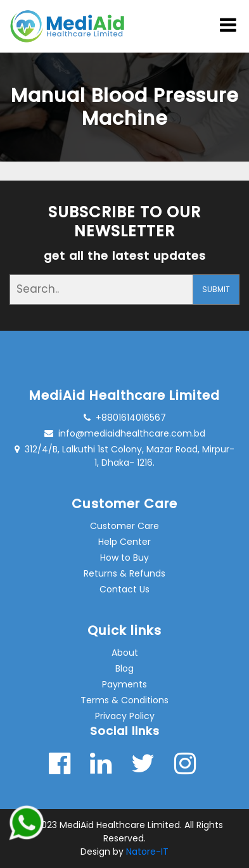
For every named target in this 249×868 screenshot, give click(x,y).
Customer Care (124, 526)
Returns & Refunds (124, 573)
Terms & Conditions (124, 700)
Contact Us (124, 589)
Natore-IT (147, 852)
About (125, 653)
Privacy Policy (125, 716)
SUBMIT (216, 289)
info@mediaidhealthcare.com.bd (125, 433)
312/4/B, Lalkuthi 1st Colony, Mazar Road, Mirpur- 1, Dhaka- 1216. (124, 456)
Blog (124, 668)
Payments (124, 684)
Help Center (124, 542)
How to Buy (124, 558)
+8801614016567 (125, 418)
